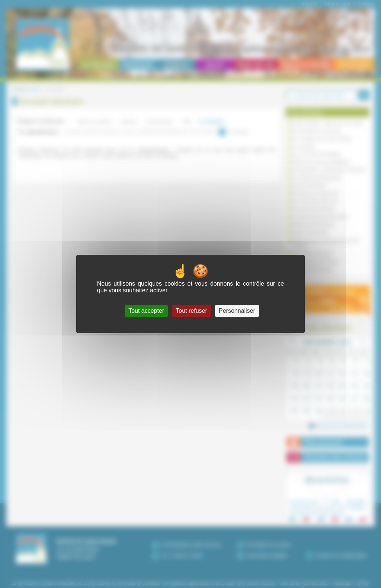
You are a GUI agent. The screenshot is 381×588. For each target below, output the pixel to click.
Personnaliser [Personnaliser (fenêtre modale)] (237, 311)
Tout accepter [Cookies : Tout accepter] (146, 311)
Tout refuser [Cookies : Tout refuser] (191, 311)
